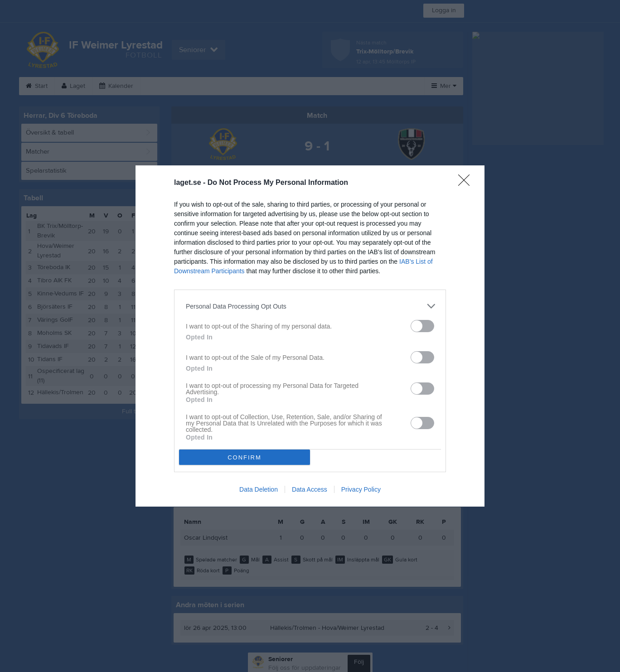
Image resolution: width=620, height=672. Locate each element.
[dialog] (310, 336)
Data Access (310, 489)
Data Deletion (259, 489)
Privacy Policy (361, 489)
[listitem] (310, 306)
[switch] (422, 326)
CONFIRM (245, 457)
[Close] (467, 183)
